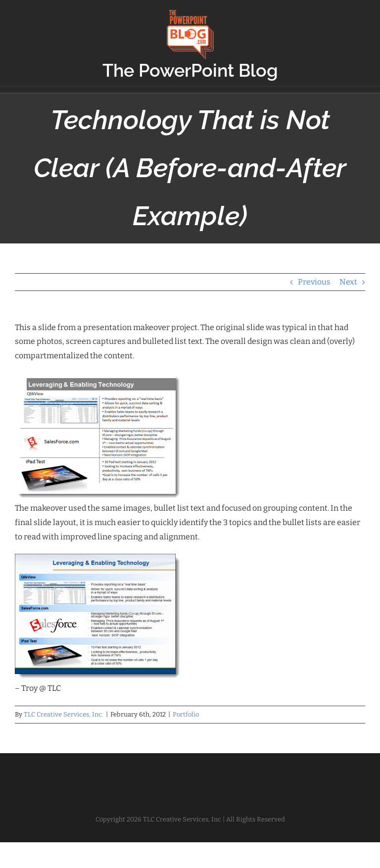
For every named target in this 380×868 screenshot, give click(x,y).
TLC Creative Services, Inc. (64, 714)
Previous (314, 282)
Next (348, 282)
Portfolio (186, 714)
